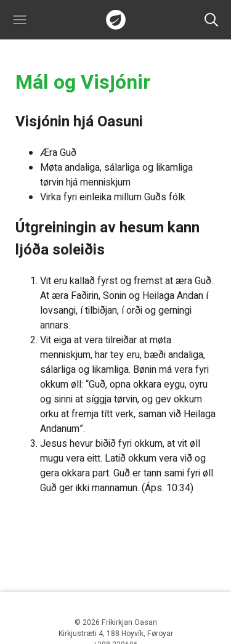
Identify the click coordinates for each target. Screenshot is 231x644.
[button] (20, 20)
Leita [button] (211, 20)
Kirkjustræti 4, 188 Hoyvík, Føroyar (116, 634)
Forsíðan (116, 20)
